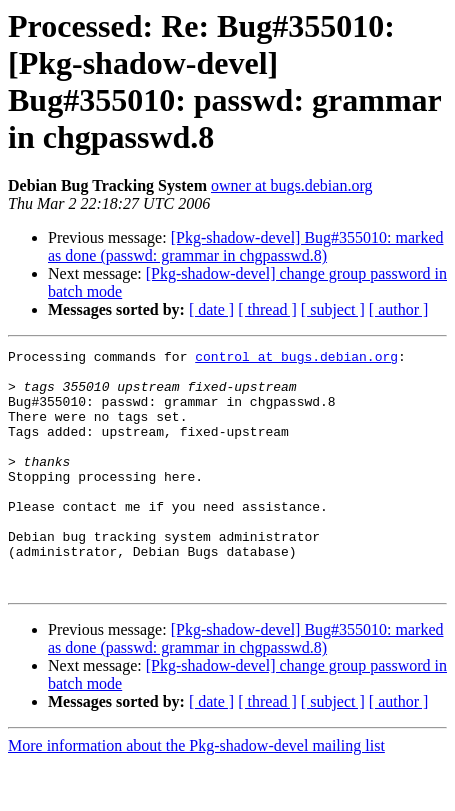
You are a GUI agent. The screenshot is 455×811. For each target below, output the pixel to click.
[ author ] (399, 309)
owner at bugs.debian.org (291, 185)
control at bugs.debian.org (296, 359)
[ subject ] (333, 309)
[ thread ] (267, 309)
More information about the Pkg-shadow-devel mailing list (196, 793)
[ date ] (211, 309)
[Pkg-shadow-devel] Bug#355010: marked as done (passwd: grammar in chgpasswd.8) (246, 246)
